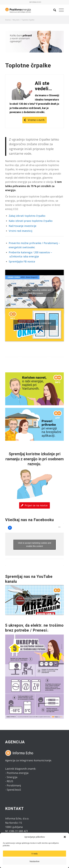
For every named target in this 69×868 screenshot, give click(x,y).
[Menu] (60, 10)
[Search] (53, 10)
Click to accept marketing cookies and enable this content (35, 292)
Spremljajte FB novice (22, 261)
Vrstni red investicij (20, 231)
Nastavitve (34, 861)
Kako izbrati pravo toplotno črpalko (31, 221)
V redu (34, 854)
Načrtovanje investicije (23, 226)
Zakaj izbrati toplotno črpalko (27, 216)
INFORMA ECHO (35, 2)
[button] (65, 837)
